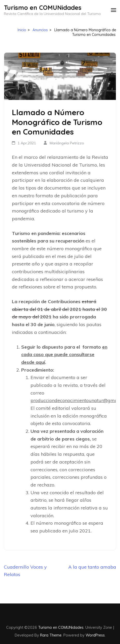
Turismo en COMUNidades (43, 7)
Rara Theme (51, 635)
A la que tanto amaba (92, 567)
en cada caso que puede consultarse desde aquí (64, 355)
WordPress (95, 635)
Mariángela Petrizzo (67, 143)
